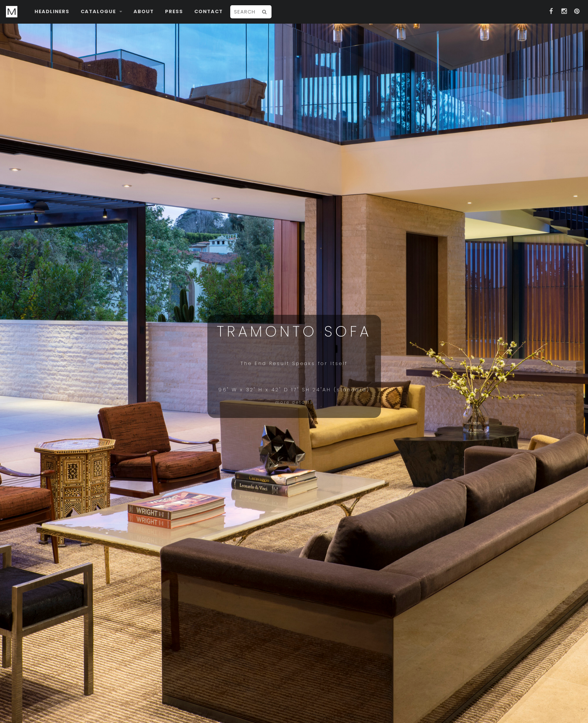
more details (294, 402)
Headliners (52, 11)
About (144, 11)
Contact (208, 11)
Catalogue (101, 11)
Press (174, 11)
